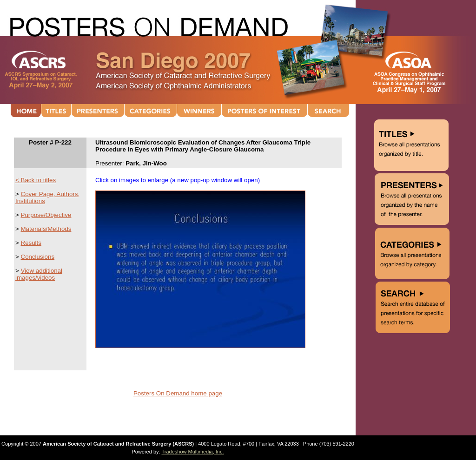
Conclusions (38, 257)
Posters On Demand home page (178, 393)
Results (31, 243)
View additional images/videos (39, 274)
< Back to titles (36, 180)
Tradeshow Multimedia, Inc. (192, 452)
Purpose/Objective (46, 215)
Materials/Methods (46, 229)
